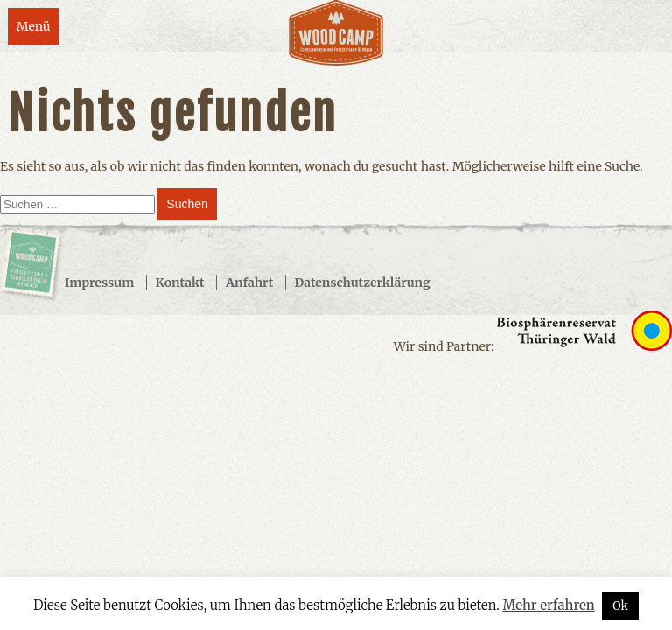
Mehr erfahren (548, 605)
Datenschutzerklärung (363, 283)
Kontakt (180, 283)
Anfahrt (249, 283)
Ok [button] (620, 606)
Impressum (99, 283)
